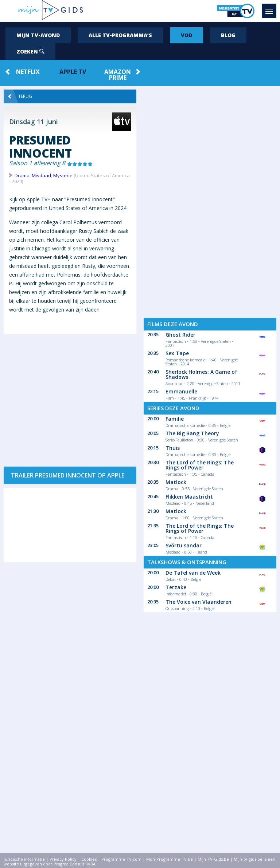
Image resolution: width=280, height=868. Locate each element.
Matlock (176, 482)
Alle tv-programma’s (120, 35)
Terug (20, 96)
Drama (22, 175)
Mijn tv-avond (38, 35)
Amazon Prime (118, 75)
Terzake (176, 587)
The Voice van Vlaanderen (199, 602)
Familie (175, 419)
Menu (271, 8)
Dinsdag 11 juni (34, 122)
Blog (228, 35)
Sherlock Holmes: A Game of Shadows (201, 374)
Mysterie (63, 175)
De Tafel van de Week (193, 573)
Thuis (173, 448)
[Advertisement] (70, 397)
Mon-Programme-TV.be (170, 859)
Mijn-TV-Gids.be (213, 859)
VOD (186, 35)
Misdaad (41, 175)
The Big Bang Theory (192, 433)
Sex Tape (177, 353)
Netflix (28, 72)
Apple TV (73, 72)
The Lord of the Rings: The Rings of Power (200, 465)
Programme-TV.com (121, 859)
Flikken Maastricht (189, 497)
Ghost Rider (180, 335)
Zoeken (30, 51)
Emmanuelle (181, 391)
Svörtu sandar (184, 545)
